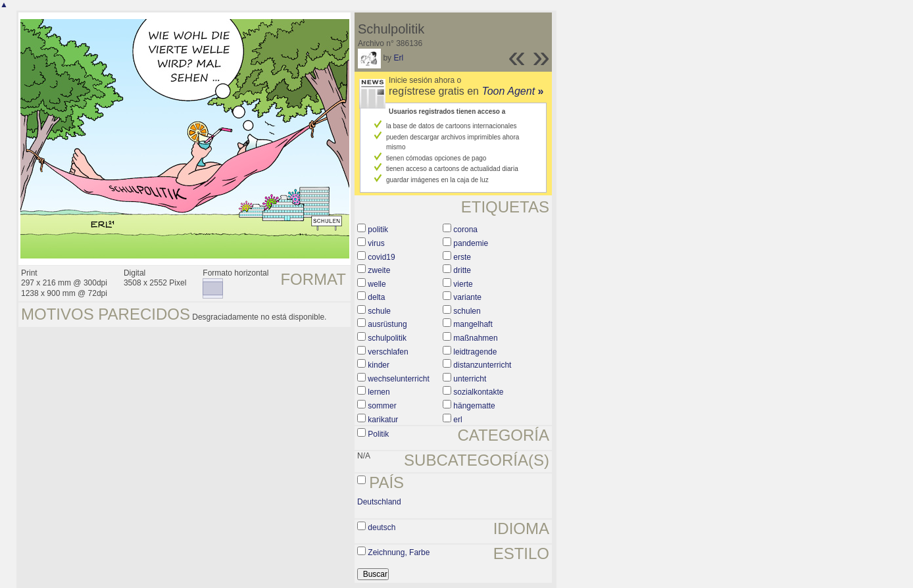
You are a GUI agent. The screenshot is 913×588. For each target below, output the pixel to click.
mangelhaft (473, 324)
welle (377, 284)
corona (465, 230)
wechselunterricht (398, 379)
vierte (463, 284)
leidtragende (475, 352)
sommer (382, 406)
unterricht (470, 379)
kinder (379, 365)
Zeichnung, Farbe (399, 552)
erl (457, 420)
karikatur (383, 420)
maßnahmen (475, 338)
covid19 (381, 257)
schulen (467, 311)
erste (462, 257)
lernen (379, 392)
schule (379, 311)
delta (376, 297)
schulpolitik (387, 338)
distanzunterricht (482, 365)
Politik (378, 434)
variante (467, 297)
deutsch (382, 527)
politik (378, 230)
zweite (379, 270)
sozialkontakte (478, 392)
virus (376, 243)
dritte (462, 270)
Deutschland (379, 502)
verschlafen (388, 352)
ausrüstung (387, 324)
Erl (398, 58)
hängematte (474, 406)
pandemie (471, 243)
